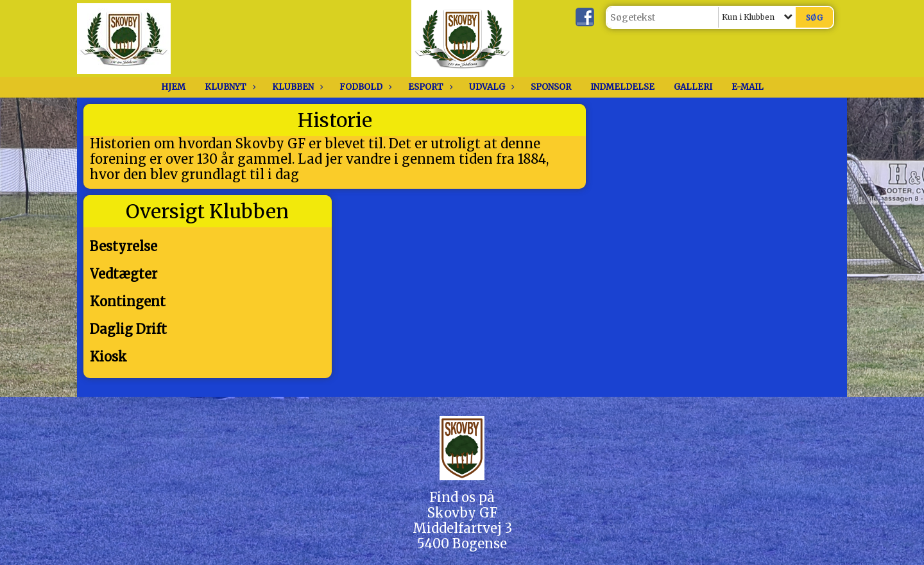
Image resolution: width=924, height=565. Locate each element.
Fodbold (364, 87)
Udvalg (490, 87)
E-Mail (748, 87)
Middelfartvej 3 (462, 528)
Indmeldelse (622, 87)
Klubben (296, 87)
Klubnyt (229, 87)
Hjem (173, 87)
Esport (429, 87)
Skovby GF (462, 513)
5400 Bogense (462, 543)
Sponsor (551, 87)
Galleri (693, 87)
